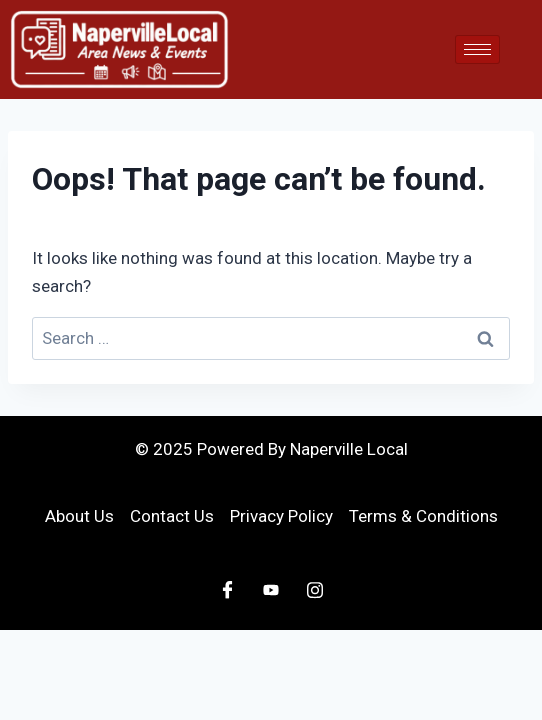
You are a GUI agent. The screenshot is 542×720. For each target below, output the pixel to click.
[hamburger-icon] (477, 49)
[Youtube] (271, 590)
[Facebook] (227, 590)
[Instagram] (315, 590)
